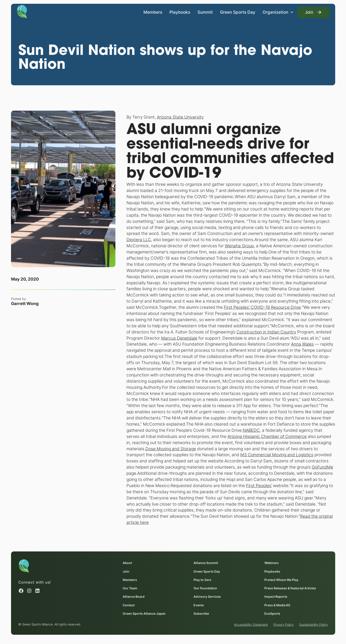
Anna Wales (302, 344)
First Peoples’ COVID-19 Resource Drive (262, 307)
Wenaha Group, (240, 246)
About (127, 563)
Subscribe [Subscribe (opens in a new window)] (201, 613)
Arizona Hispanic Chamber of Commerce (267, 436)
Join (126, 571)
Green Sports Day (238, 12)
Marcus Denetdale (179, 338)
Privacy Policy (284, 625)
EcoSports (272, 613)
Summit (205, 12)
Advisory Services (207, 597)
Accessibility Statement (251, 625)
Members (153, 12)
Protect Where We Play (281, 580)
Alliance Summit (206, 563)
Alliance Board (134, 597)
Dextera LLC (138, 240)
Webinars (272, 563)
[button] (278, 12)
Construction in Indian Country (266, 332)
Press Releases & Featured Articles (290, 588)
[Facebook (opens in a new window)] (21, 591)
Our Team (130, 588)
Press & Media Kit (277, 605)
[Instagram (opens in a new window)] (29, 591)
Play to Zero (202, 580)
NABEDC (251, 430)
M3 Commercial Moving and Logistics (277, 455)
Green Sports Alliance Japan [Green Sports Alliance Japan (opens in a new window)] (144, 613)
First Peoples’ (259, 486)
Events (199, 605)
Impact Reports (276, 597)
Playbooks (180, 12)
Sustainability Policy (313, 625)
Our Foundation (205, 588)
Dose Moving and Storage (170, 449)
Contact (129, 605)
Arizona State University (180, 117)
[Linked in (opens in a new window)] (37, 591)
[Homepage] (22, 11)
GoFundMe (322, 467)
